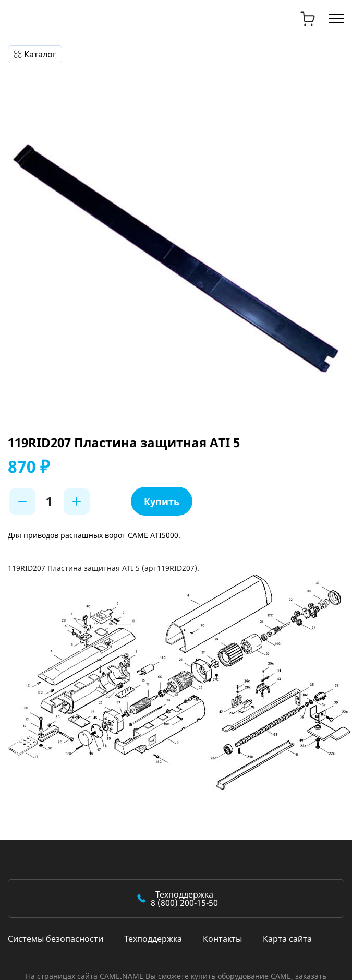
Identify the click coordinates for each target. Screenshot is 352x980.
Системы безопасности (56, 939)
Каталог (40, 54)
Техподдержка (153, 939)
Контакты (222, 939)
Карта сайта (287, 939)
